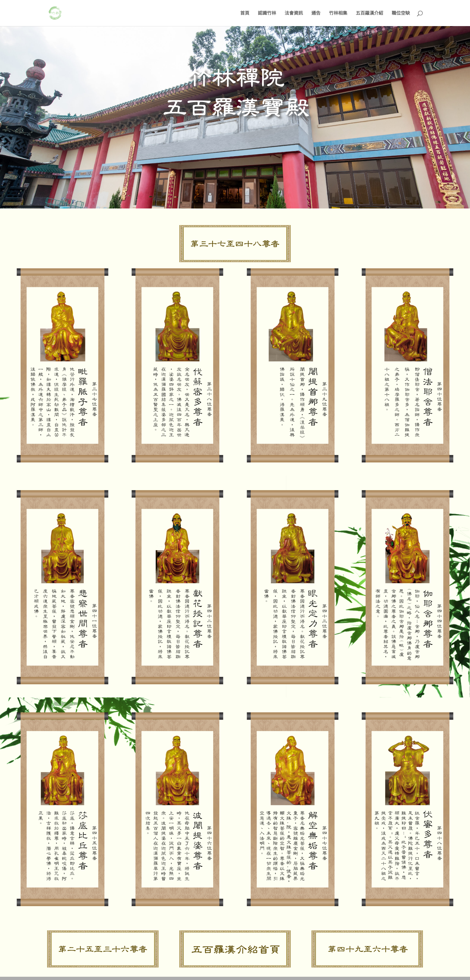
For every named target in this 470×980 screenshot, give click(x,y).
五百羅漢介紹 (369, 13)
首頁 (245, 13)
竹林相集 (338, 13)
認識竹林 (267, 13)
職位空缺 (401, 13)
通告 (316, 13)
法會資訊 (294, 13)
